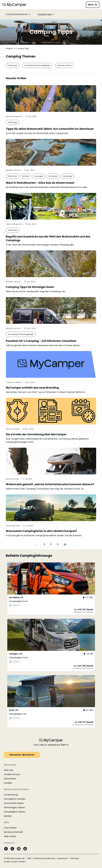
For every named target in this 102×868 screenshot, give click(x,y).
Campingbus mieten (14, 812)
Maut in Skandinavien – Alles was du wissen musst (40, 183)
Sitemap (74, 858)
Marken (8, 816)
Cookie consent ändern (15, 862)
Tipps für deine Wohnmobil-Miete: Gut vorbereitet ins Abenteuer (50, 129)
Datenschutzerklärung (44, 858)
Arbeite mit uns (12, 774)
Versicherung (11, 795)
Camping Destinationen (17, 14)
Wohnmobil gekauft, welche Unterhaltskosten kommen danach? (50, 484)
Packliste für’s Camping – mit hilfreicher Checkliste (41, 341)
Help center (10, 836)
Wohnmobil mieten (14, 803)
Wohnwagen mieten (14, 807)
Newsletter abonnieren (22, 755)
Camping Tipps (45, 14)
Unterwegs (13, 65)
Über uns (8, 770)
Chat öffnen (10, 828)
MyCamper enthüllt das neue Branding (32, 388)
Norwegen (39, 176)
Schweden (53, 176)
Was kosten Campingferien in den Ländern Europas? (41, 531)
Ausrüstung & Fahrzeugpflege (37, 65)
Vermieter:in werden (15, 799)
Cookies (8, 783)
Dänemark (12, 176)
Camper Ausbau (64, 65)
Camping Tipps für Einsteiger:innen (30, 287)
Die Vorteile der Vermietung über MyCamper (36, 434)
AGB (29, 858)
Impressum (62, 858)
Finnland (26, 176)
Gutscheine (10, 779)
